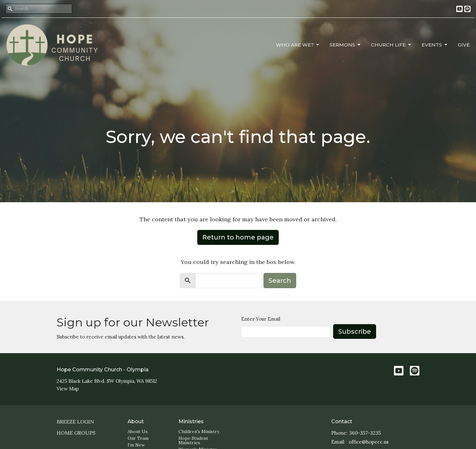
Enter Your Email (261, 319)
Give (464, 45)
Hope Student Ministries (193, 440)
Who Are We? (298, 45)
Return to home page (238, 237)
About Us (138, 431)
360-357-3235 (365, 433)
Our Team (138, 438)
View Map (68, 389)
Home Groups (76, 433)
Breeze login (75, 422)
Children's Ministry (199, 431)
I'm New (136, 445)
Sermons (346, 45)
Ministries (191, 421)
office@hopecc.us (369, 442)
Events (435, 45)
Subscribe (355, 331)
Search (280, 281)
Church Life (392, 45)
